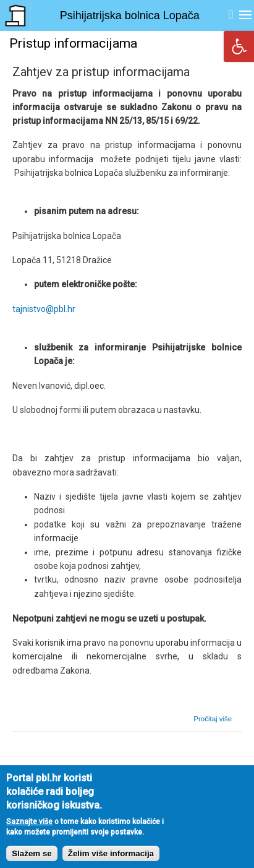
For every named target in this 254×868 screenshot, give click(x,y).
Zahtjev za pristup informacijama (101, 72)
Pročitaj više (213, 719)
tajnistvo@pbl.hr (44, 309)
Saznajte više (29, 830)
